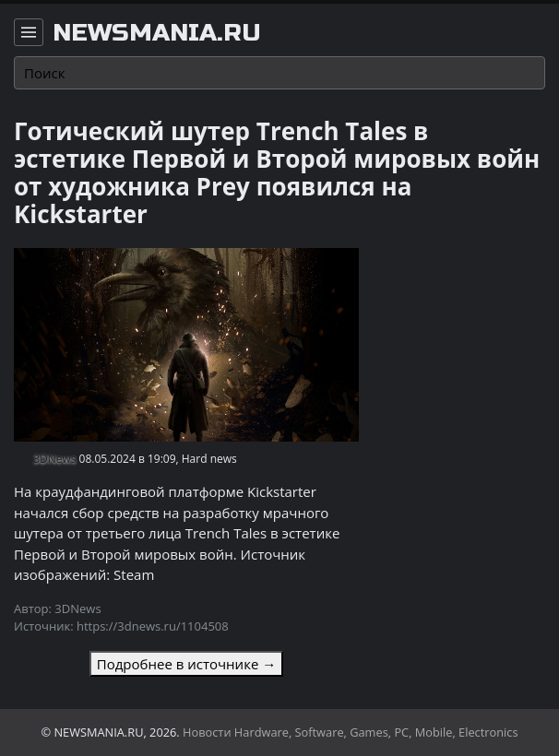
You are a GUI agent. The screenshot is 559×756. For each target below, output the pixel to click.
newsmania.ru (157, 33)
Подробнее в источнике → (186, 664)
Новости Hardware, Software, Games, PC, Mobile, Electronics (351, 732)
